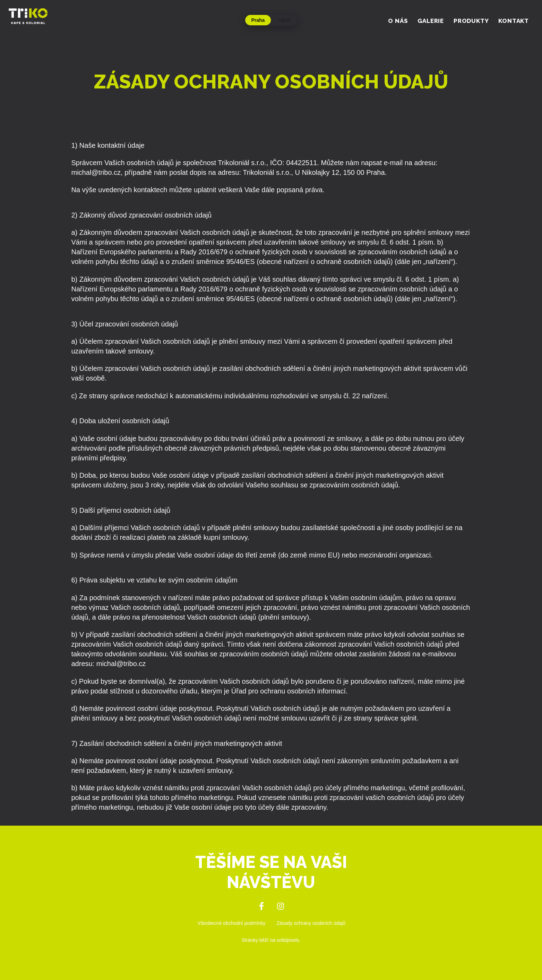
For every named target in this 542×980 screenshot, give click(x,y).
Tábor (284, 20)
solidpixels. (289, 940)
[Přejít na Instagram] (281, 906)
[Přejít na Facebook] (262, 906)
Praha (258, 20)
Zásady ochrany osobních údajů (311, 923)
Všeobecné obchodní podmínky (231, 923)
